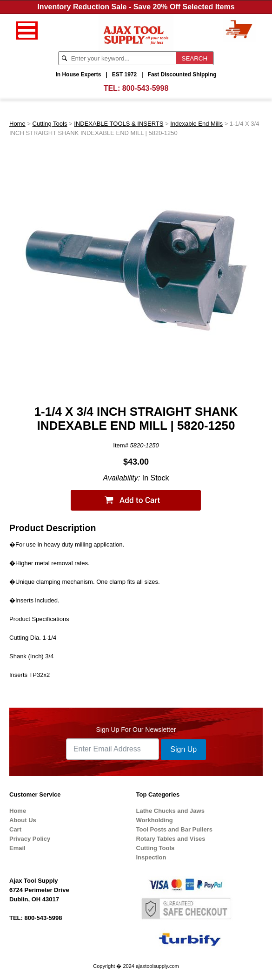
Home (17, 124)
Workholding (155, 820)
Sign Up (183, 749)
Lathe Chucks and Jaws (170, 811)
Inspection (151, 857)
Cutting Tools (50, 124)
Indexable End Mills (196, 124)
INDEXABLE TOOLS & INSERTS (119, 124)
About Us (23, 820)
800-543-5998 (146, 88)
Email (17, 848)
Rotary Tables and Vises (171, 839)
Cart (15, 829)
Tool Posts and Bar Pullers (174, 829)
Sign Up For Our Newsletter (136, 730)
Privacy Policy (30, 839)
